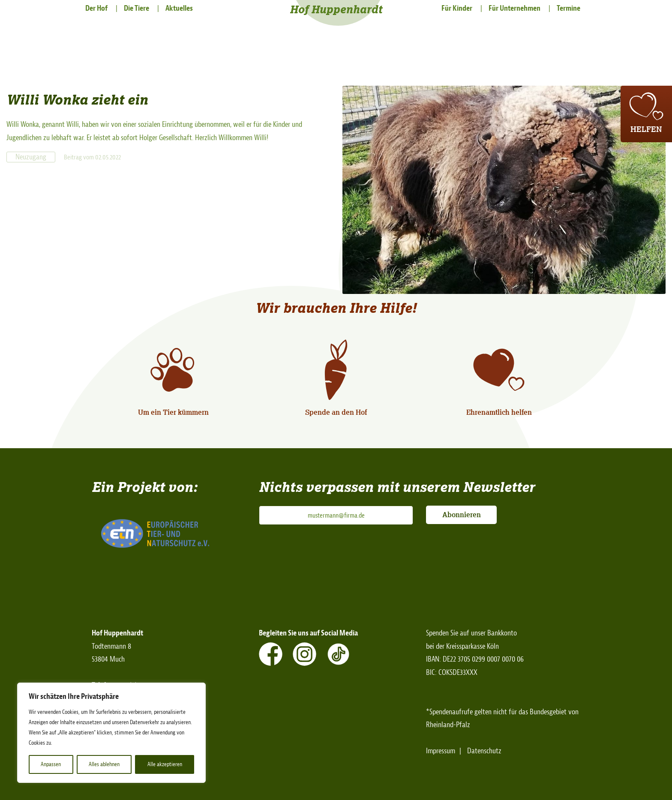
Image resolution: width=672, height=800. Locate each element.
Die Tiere (136, 8)
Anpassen (51, 764)
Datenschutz (484, 751)
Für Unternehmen (514, 8)
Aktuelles (179, 8)
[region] (111, 733)
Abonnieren (462, 515)
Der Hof (96, 8)
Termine (568, 8)
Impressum (441, 751)
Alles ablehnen (104, 764)
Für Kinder (457, 8)
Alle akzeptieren (165, 764)
